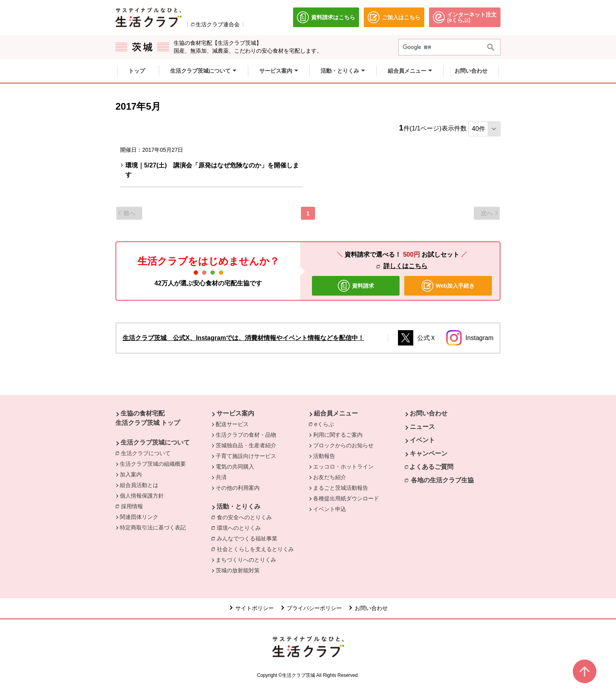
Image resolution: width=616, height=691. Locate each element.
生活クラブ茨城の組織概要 (153, 464)
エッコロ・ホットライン (343, 467)
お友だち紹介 (330, 477)
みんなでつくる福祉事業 (247, 538)
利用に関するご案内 (338, 435)
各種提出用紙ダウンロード (346, 498)
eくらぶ (326, 424)
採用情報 (132, 506)
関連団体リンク (139, 517)
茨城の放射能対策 (238, 570)
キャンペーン (429, 453)
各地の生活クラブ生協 (442, 480)
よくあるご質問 (431, 467)
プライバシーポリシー (314, 608)
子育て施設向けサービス (246, 456)
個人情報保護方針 (142, 496)
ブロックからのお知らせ (343, 445)
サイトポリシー (255, 608)
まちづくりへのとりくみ (246, 560)
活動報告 (324, 456)
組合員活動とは (139, 485)
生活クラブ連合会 (218, 24)
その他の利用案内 (238, 488)
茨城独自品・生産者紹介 (246, 445)
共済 (221, 477)
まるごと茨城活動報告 (341, 488)
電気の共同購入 (235, 467)
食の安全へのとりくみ (244, 517)
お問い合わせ (429, 413)
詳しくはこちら (405, 266)
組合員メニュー (336, 413)
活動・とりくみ (238, 506)
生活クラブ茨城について (155, 442)
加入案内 (131, 474)
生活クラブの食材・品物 (246, 435)
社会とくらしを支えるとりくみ (255, 549)
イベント (422, 440)
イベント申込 (330, 509)
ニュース (422, 427)
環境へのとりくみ (239, 528)
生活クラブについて (148, 453)
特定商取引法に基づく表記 (153, 527)
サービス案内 (235, 413)
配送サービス (232, 424)
